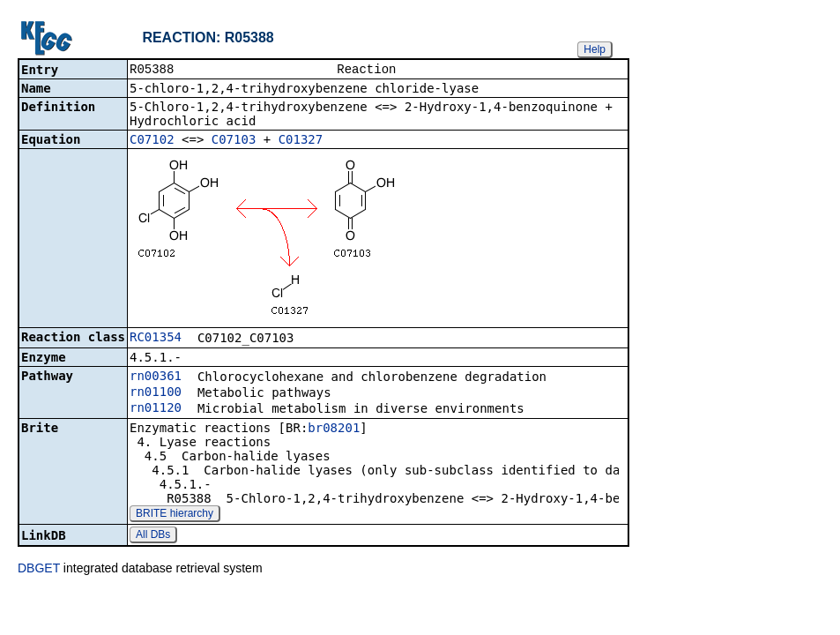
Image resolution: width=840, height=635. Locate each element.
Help (595, 49)
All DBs (153, 536)
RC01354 (156, 339)
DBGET (39, 570)
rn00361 (156, 377)
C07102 (152, 141)
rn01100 (156, 393)
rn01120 (156, 409)
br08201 (334, 430)
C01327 (301, 141)
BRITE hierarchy (175, 515)
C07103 (234, 141)
